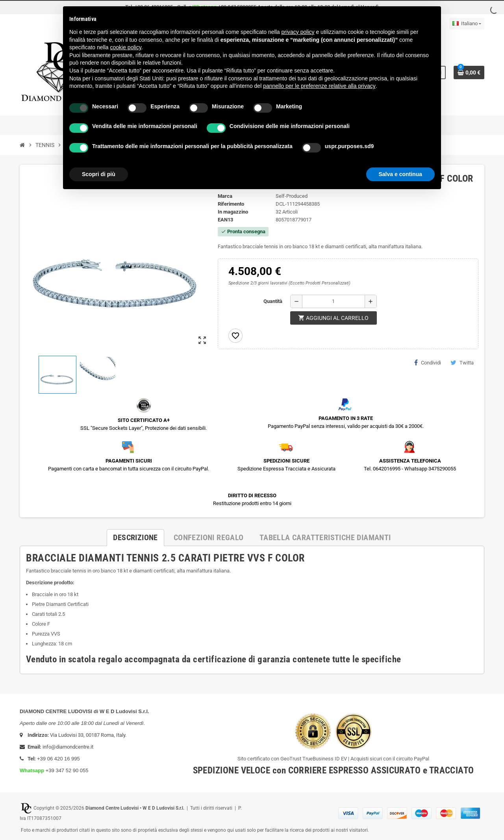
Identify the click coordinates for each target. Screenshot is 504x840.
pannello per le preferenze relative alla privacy (319, 86)
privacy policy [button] (298, 32)
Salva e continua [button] (400, 174)
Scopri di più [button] (99, 174)
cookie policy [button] (126, 47)
